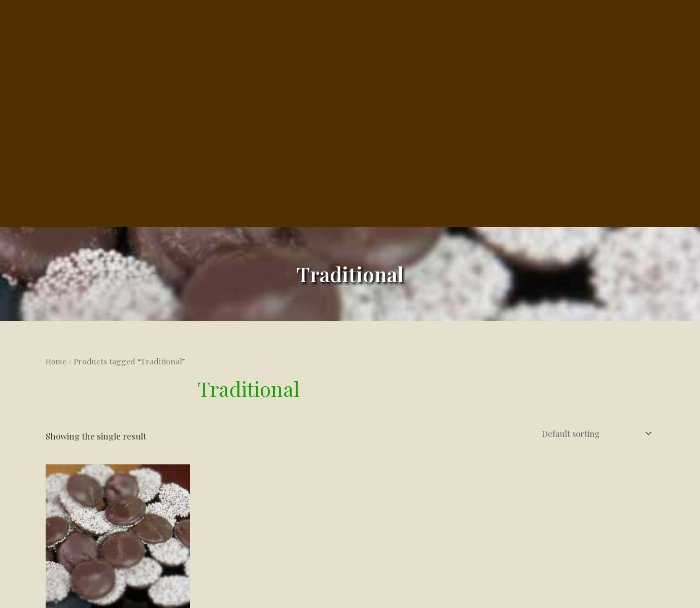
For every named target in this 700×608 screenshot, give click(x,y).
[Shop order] (594, 288)
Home (57, 217)
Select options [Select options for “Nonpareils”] (95, 528)
